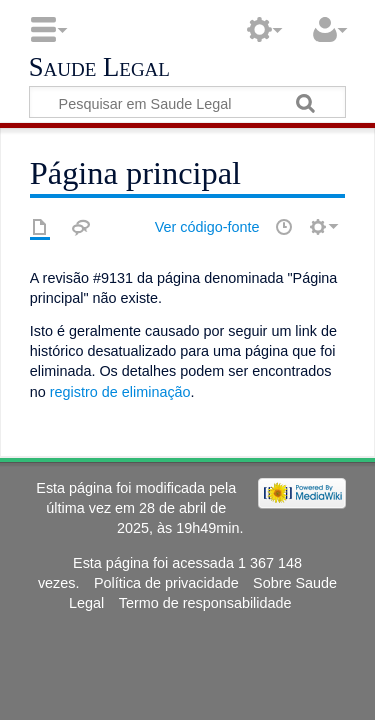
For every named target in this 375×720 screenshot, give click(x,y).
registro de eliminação (120, 392)
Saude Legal (99, 68)
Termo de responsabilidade (205, 603)
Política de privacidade (166, 583)
